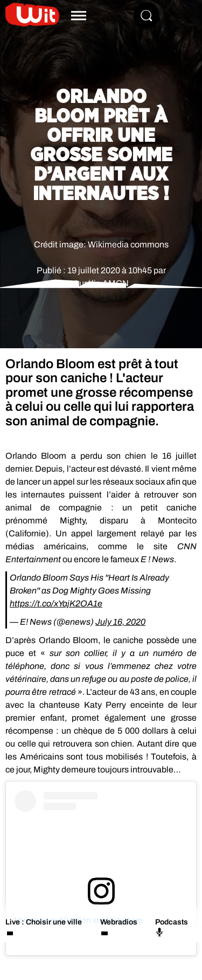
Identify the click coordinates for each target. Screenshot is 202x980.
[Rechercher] (147, 16)
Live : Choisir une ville (44, 922)
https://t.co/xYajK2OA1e (56, 603)
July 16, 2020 (120, 622)
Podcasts (172, 927)
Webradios (119, 922)
